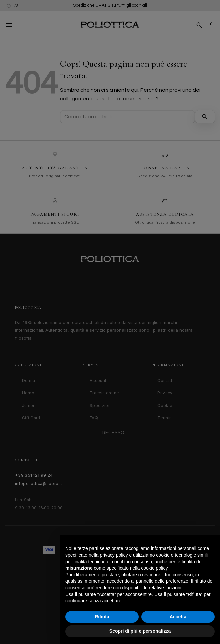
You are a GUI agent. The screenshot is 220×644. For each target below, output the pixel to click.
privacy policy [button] (114, 555)
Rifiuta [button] (102, 617)
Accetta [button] (178, 617)
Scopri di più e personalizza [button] (140, 631)
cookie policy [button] (154, 568)
